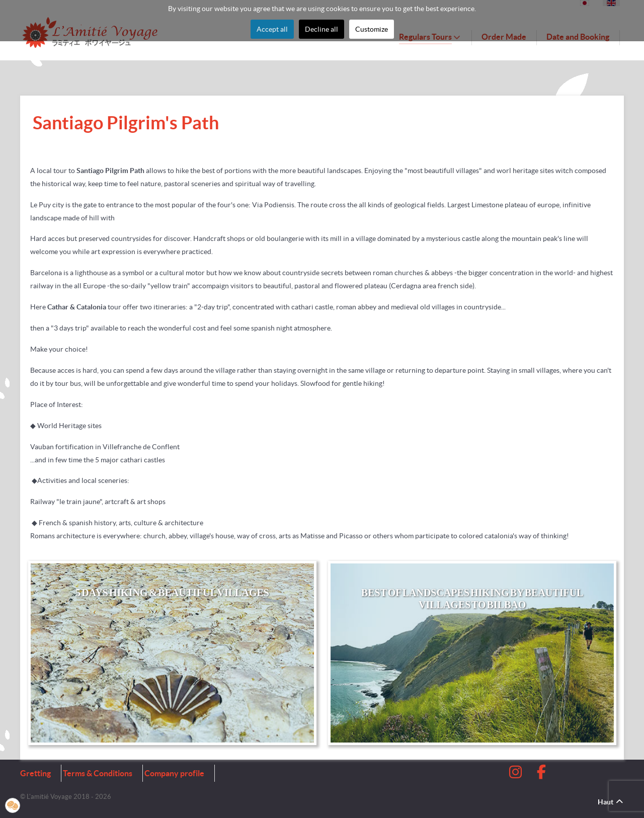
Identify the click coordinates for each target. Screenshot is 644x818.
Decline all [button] (321, 29)
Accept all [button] (272, 29)
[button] (13, 805)
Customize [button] (372, 29)
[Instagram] (516, 775)
